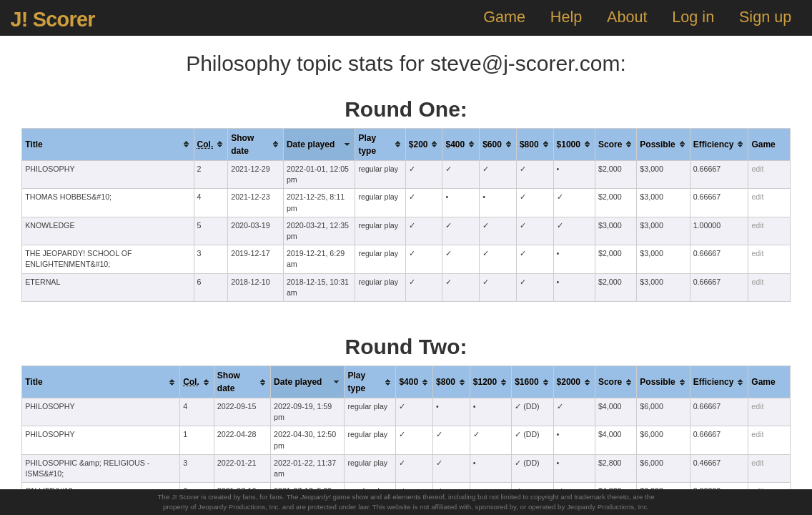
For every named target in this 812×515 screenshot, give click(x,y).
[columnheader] (108, 144)
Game (504, 17)
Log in (693, 17)
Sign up (765, 17)
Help (566, 17)
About (627, 17)
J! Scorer (52, 19)
